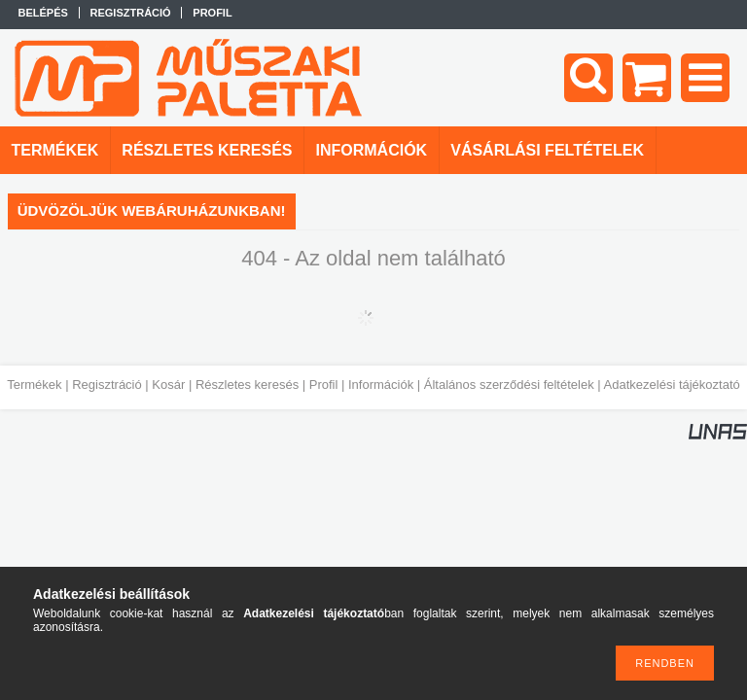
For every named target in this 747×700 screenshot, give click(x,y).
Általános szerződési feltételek (509, 385)
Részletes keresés (247, 385)
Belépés (43, 13)
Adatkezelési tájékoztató (672, 385)
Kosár (168, 385)
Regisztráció (107, 385)
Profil (324, 385)
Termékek (34, 385)
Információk (381, 385)
